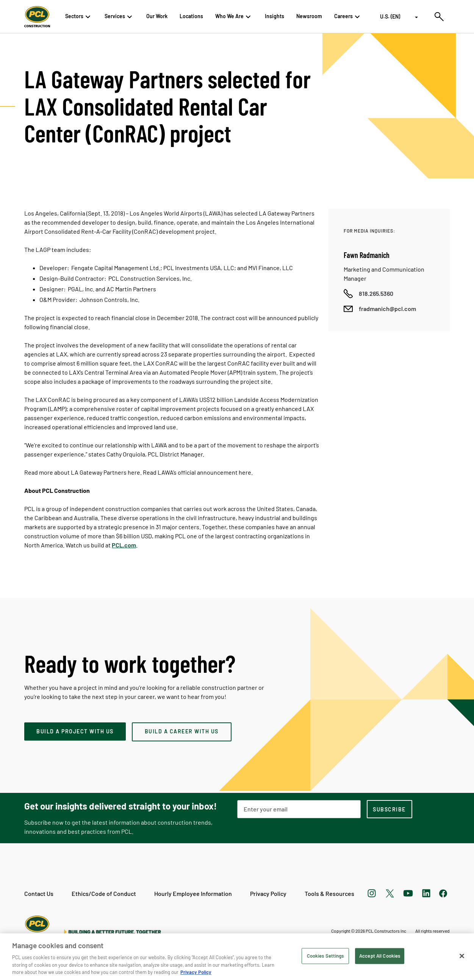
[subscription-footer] (390, 809)
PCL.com (124, 545)
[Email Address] (299, 809)
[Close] (462, 956)
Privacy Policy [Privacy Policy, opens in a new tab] (196, 972)
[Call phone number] (368, 294)
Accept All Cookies (380, 956)
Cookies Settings (325, 956)
